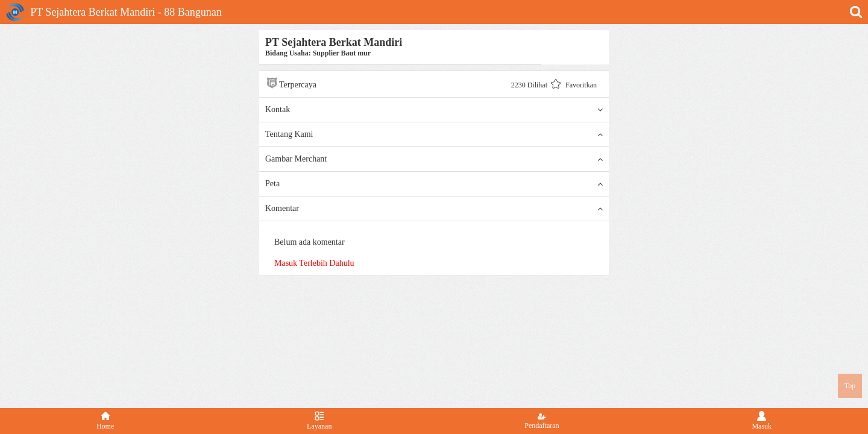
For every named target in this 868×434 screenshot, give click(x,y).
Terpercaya (291, 83)
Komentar (434, 209)
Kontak (434, 110)
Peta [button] (434, 184)
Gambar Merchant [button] (434, 159)
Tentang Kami (434, 134)
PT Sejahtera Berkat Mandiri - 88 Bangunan (114, 12)
